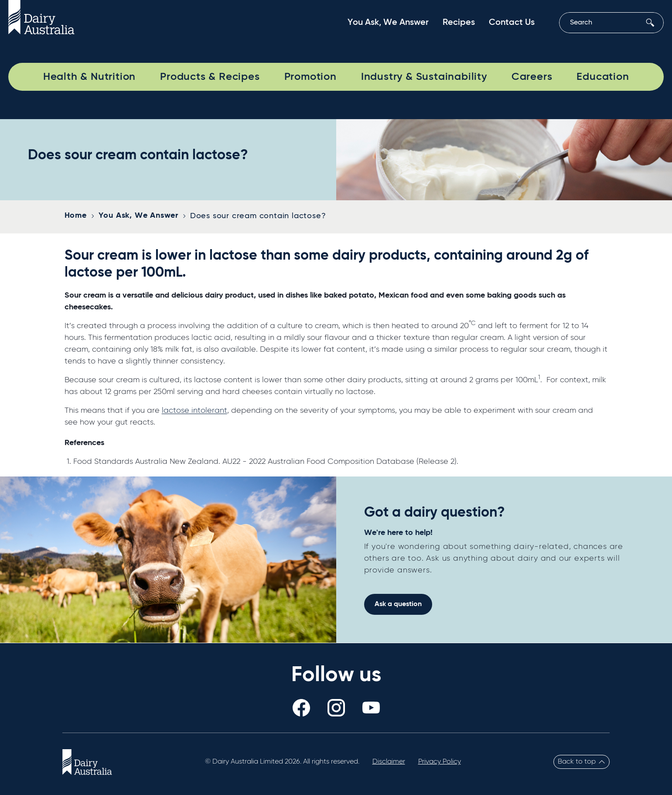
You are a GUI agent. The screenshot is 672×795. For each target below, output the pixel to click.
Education (603, 77)
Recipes (459, 23)
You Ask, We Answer (388, 23)
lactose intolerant (194, 411)
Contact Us (512, 23)
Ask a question (398, 604)
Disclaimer (389, 762)
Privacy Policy (440, 762)
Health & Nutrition (89, 77)
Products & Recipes (210, 77)
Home (76, 216)
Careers (532, 77)
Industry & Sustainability (424, 77)
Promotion (310, 77)
